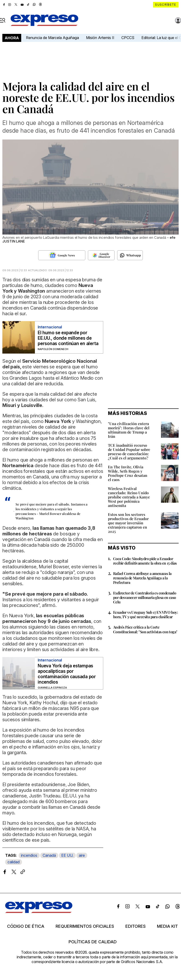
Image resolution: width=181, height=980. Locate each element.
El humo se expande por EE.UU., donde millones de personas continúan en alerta (68, 338)
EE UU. (67, 855)
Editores (136, 926)
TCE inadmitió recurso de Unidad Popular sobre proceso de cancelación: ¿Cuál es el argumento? (129, 452)
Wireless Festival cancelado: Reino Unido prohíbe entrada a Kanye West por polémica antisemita (129, 497)
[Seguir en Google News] (62, 255)
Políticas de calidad (93, 942)
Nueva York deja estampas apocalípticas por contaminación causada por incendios (67, 674)
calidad (14, 862)
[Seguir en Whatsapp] (130, 255)
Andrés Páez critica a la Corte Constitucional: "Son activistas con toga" (145, 629)
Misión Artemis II (100, 38)
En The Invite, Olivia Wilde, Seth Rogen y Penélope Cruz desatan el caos (128, 473)
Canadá (49, 855)
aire (82, 855)
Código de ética (26, 926)
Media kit (167, 926)
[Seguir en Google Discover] (101, 255)
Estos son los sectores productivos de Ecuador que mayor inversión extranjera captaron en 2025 (128, 523)
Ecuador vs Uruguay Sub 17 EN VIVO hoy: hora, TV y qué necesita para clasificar (146, 614)
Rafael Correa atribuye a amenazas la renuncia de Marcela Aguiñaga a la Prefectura (142, 578)
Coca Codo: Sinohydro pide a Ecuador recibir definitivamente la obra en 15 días (145, 561)
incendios (29, 855)
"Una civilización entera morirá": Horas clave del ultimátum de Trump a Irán (129, 430)
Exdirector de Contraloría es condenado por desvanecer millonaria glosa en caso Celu (145, 597)
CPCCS (128, 38)
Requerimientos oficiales (85, 926)
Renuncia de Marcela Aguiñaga (52, 38)
